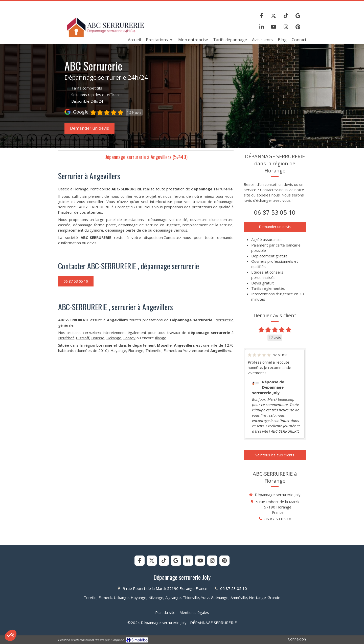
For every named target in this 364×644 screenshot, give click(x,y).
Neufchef (66, 338)
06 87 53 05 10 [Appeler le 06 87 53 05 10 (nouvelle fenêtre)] (275, 212)
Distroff (83, 338)
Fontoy (129, 338)
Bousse (98, 338)
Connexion (297, 639)
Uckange (114, 338)
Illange (161, 338)
